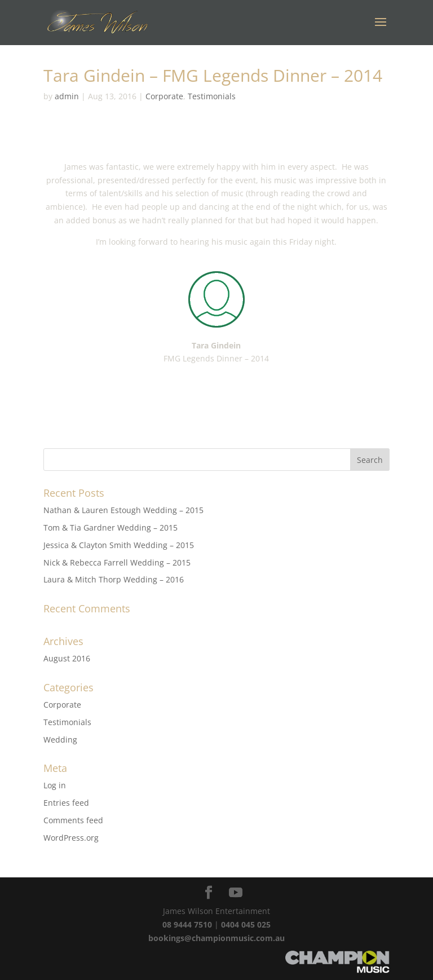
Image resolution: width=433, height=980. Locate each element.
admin (67, 96)
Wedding (60, 740)
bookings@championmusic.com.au (216, 938)
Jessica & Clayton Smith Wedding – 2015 (119, 545)
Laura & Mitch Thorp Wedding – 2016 (114, 579)
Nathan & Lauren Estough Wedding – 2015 (123, 510)
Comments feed (73, 820)
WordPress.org (71, 838)
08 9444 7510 (187, 924)
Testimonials (212, 96)
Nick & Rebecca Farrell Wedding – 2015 (117, 562)
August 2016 (67, 658)
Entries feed (66, 803)
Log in (55, 785)
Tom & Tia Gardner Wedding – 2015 (111, 527)
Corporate (164, 96)
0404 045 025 (246, 924)
